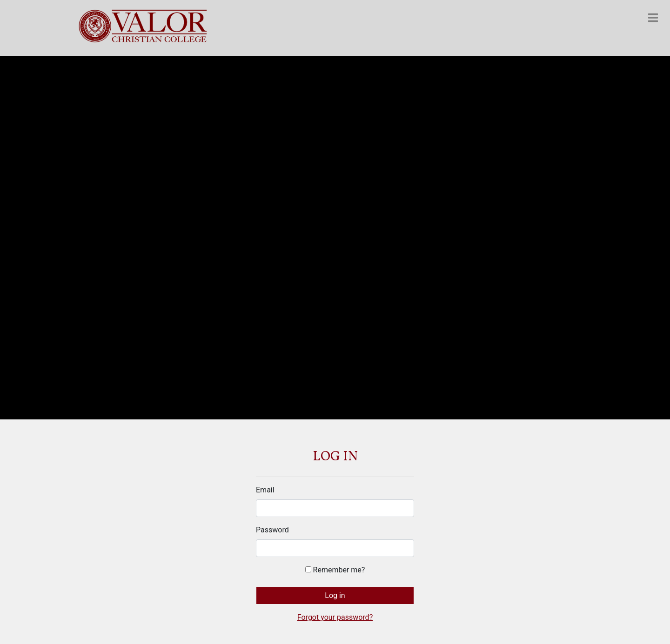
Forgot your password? (335, 617)
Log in (335, 595)
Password (272, 530)
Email (265, 490)
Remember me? (335, 570)
